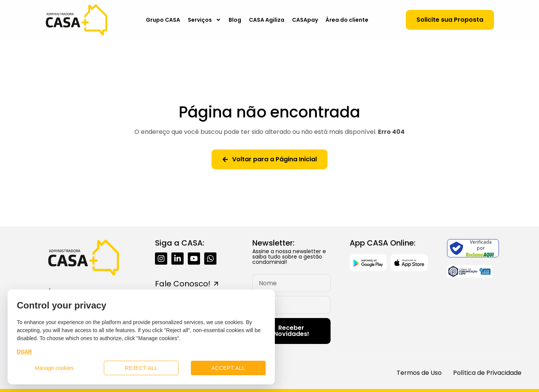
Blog (235, 20)
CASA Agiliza (267, 20)
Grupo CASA (163, 20)
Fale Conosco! (183, 284)
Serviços (204, 20)
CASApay (305, 20)
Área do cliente (347, 20)
